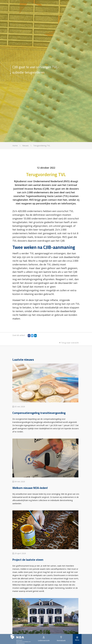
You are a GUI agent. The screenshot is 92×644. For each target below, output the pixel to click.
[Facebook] (29, 336)
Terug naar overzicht (69, 343)
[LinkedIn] (35, 336)
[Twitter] (32, 336)
